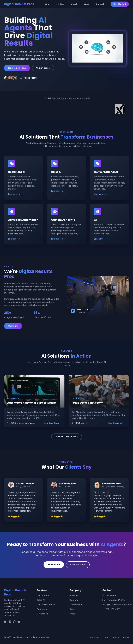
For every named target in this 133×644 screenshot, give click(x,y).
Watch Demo (43, 68)
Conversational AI (46, 605)
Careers (74, 600)
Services (60, 4)
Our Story (13, 326)
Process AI (42, 609)
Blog (72, 609)
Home (47, 4)
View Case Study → (53, 423)
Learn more (16, 194)
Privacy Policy (95, 637)
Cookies (125, 637)
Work (87, 4)
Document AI (43, 595)
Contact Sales (78, 565)
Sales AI (41, 600)
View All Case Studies (67, 437)
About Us (74, 595)
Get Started (120, 4)
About (74, 4)
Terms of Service (111, 637)
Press (72, 614)
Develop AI (42, 614)
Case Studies (76, 605)
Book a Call (54, 565)
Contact (100, 4)
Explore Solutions (17, 68)
